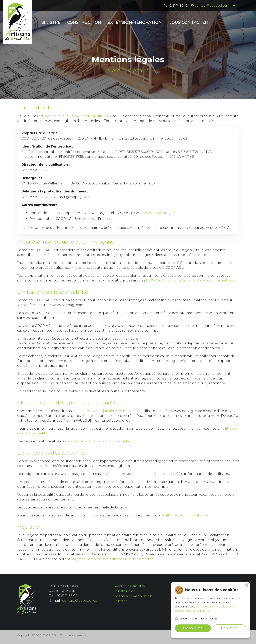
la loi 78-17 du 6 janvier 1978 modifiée (108, 411)
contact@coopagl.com (210, 5)
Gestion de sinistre (129, 586)
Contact (120, 601)
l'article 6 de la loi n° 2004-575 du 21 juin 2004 (75, 116)
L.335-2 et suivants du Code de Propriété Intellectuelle (191, 280)
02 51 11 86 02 (176, 5)
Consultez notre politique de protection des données (205, 609)
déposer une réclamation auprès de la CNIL (102, 441)
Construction (125, 591)
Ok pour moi (193, 628)
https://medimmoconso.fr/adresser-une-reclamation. (110, 559)
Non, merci (230, 628)
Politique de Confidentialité (185, 515)
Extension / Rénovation (133, 596)
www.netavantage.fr (159, 213)
